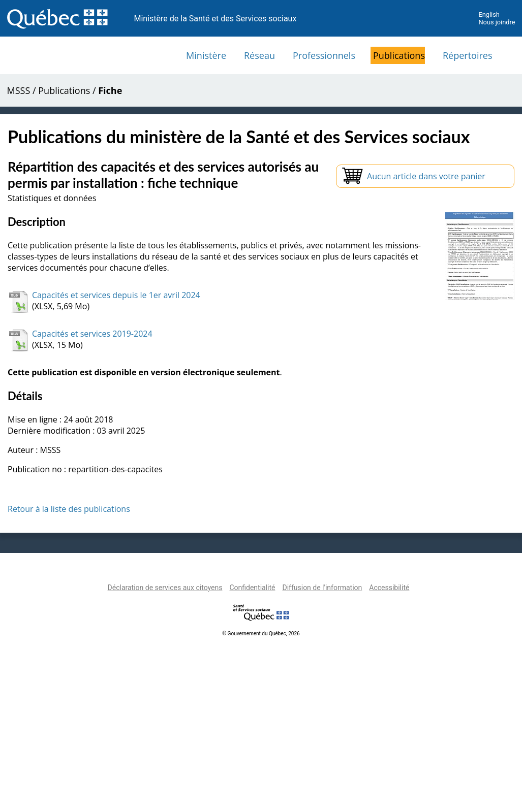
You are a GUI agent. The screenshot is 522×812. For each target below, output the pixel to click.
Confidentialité (252, 588)
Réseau (259, 55)
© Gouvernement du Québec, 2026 (261, 634)
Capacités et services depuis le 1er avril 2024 (116, 295)
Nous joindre (497, 22)
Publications (399, 55)
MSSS (19, 90)
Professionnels (324, 55)
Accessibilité (389, 588)
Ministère (206, 55)
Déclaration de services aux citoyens (165, 588)
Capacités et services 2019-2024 (92, 334)
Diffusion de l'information (322, 588)
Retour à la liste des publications (69, 509)
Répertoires (468, 55)
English (489, 14)
